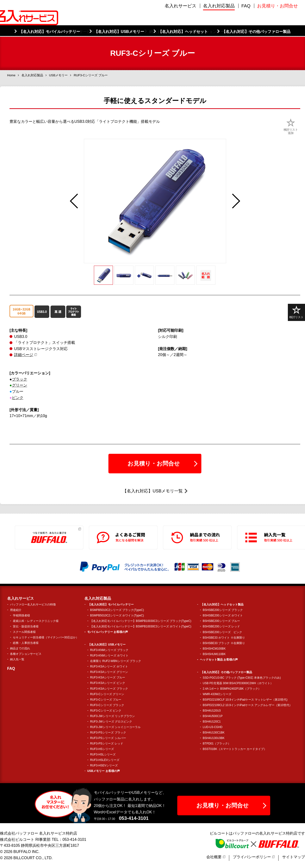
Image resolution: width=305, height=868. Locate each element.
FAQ (246, 26)
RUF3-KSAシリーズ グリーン (109, 672)
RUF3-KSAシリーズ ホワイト (109, 666)
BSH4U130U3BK (214, 738)
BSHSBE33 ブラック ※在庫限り (224, 643)
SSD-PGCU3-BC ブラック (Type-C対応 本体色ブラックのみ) (242, 678)
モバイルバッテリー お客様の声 (108, 632)
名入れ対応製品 (219, 26)
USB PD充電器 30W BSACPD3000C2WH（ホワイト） (238, 683)
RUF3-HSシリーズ (102, 749)
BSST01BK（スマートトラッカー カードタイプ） (235, 749)
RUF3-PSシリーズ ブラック (108, 733)
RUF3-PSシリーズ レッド (107, 744)
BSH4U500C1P (213, 716)
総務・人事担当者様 (26, 643)
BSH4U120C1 (212, 722)
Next (236, 201)
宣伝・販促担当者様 (26, 626)
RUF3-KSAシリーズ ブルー (108, 677)
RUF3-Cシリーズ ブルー (106, 700)
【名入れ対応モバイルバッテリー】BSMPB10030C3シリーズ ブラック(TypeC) (141, 621)
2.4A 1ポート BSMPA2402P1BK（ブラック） (232, 689)
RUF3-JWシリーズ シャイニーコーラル (115, 727)
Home (11, 75)
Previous (74, 201)
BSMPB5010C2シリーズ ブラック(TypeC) (117, 610)
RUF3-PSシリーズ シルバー (108, 738)
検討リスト (296, 312)
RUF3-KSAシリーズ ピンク (108, 683)
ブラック (20, 379)
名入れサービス (180, 26)
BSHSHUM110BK (214, 654)
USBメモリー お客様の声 (104, 771)
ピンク (18, 398)
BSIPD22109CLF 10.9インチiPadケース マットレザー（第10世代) (245, 700)
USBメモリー (58, 75)
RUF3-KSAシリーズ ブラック (109, 689)
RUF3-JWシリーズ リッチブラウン (112, 716)
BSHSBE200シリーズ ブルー (221, 621)
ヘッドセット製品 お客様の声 (219, 660)
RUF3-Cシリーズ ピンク (106, 711)
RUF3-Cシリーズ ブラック (107, 705)
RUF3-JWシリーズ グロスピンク (111, 722)
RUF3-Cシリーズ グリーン (107, 694)
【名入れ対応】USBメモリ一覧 (153, 491)
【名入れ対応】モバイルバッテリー (111, 604)
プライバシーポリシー (252, 857)
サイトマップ (294, 857)
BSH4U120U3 (212, 711)
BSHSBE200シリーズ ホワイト (223, 615)
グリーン (20, 385)
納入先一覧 (17, 659)
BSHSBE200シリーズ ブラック (223, 610)
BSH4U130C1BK (214, 733)
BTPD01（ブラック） (217, 744)
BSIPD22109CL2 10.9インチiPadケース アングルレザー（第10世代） (247, 705)
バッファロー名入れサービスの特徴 (33, 604)
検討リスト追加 (291, 131)
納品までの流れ (20, 648)
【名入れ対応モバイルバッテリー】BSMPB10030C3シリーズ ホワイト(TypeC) (141, 626)
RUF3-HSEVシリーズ (104, 765)
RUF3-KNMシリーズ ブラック (109, 650)
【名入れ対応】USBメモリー (107, 645)
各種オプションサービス (26, 654)
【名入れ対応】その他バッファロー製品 (226, 672)
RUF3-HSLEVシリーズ (105, 760)
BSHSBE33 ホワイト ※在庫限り (224, 638)
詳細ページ (24, 355)
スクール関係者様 (24, 632)
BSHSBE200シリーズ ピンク (222, 632)
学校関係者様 (21, 615)
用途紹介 (16, 610)
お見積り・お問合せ (277, 26)
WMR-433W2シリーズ (217, 694)
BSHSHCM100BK (214, 649)
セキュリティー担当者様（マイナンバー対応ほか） (46, 637)
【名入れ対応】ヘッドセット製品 (222, 604)
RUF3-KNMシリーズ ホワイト (109, 656)
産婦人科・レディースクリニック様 (36, 621)
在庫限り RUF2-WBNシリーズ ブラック (116, 661)
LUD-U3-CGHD (213, 727)
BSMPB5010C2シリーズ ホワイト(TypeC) (117, 615)
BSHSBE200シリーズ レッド (221, 626)
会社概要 (214, 857)
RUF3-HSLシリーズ (103, 754)
